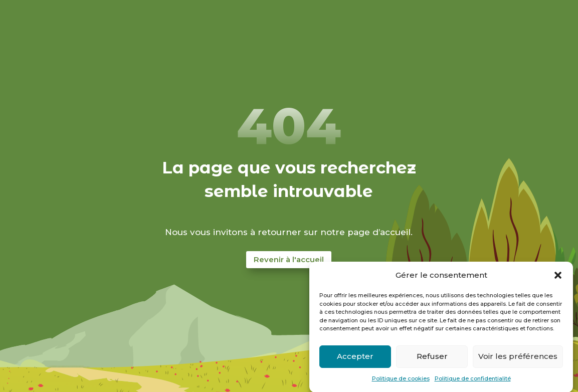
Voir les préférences (518, 359)
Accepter (355, 359)
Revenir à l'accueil (289, 259)
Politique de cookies (401, 381)
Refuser (432, 359)
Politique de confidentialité (473, 381)
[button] (558, 278)
